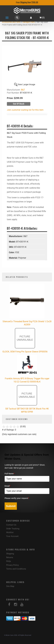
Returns (10, 557)
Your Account (12, 536)
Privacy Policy (12, 565)
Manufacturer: (16, 236)
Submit (11, 506)
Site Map (10, 586)
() (42, 18)
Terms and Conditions (16, 569)
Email (7, 486)
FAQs (9, 561)
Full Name (9, 474)
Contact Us (11, 525)
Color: (12, 252)
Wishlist (10, 532)
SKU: (12, 247)
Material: (14, 258)
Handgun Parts (29, 22)
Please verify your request (17, 498)
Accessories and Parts (11, 22)
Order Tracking (13, 529)
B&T (23, 90)
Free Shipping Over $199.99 (27, 3)
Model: (13, 242)
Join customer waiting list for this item (25, 110)
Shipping (10, 554)
